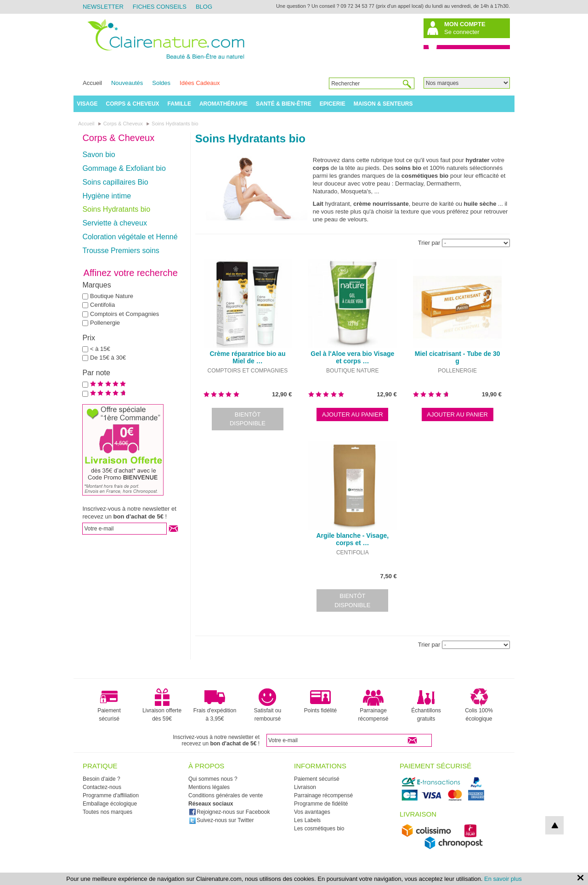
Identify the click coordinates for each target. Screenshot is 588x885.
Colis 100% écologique (479, 705)
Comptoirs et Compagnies (124, 314)
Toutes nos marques (107, 812)
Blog (204, 7)
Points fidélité (320, 701)
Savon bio (99, 155)
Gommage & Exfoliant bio (124, 168)
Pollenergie (105, 323)
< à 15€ (100, 349)
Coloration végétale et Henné (130, 237)
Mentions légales (209, 787)
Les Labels (307, 820)
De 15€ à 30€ (108, 358)
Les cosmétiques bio (319, 829)
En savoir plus (503, 879)
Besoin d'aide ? (102, 779)
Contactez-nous (102, 787)
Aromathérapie (223, 104)
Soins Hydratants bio (116, 209)
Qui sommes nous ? (213, 779)
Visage (87, 104)
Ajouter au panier (353, 414)
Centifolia (102, 305)
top (554, 825)
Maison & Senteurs (383, 104)
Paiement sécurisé (109, 705)
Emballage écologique (110, 804)
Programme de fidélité (321, 804)
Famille (179, 104)
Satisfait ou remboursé (268, 705)
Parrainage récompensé (373, 705)
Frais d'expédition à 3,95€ (215, 705)
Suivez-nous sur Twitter (221, 820)
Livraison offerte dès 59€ (162, 705)
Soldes (161, 83)
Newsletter (103, 7)
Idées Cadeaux (200, 83)
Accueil (92, 83)
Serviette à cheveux (115, 223)
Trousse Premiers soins (121, 251)
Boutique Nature (112, 296)
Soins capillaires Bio (115, 182)
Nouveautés (127, 83)
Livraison (305, 787)
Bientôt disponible (248, 419)
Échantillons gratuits (426, 705)
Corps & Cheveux (133, 104)
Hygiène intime (107, 196)
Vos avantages (312, 812)
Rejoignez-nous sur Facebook (229, 812)
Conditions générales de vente (226, 795)
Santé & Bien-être (284, 104)
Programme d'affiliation (111, 795)
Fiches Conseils (160, 7)
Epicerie (333, 104)
